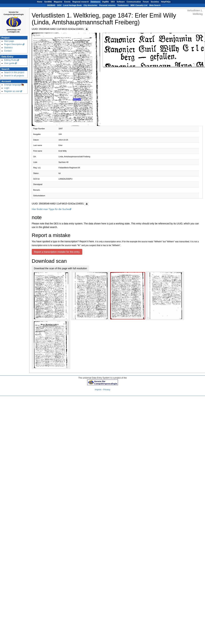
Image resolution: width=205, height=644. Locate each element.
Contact (8, 51)
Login (7, 88)
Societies (155, 2)
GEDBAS (51, 5)
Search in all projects (14, 76)
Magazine (58, 2)
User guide (9, 63)
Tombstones (123, 5)
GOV (59, 5)
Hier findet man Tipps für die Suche (50, 209)
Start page (9, 41)
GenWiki (48, 2)
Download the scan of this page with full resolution (61, 268)
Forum (146, 2)
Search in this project (14, 72)
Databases (96, 2)
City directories (90, 5)
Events (67, 2)
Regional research (81, 2)
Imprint (98, 390)
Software (121, 2)
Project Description (13, 44)
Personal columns (107, 5)
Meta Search (155, 5)
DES (113, 2)
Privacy (107, 390)
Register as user (12, 91)
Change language (13, 85)
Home (40, 2)
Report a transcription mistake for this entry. (57, 252)
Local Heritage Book (72, 5)
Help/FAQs (166, 2)
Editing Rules (10, 60)
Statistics (8, 48)
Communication (134, 2)
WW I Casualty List (139, 5)
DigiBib (106, 2)
